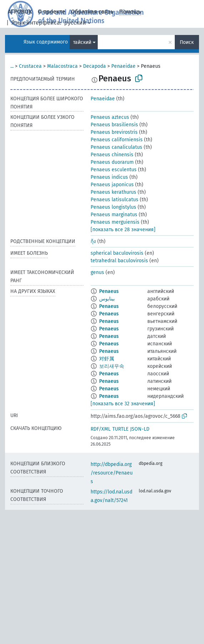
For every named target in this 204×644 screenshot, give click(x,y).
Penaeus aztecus (110, 117)
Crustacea (30, 66)
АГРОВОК (20, 12)
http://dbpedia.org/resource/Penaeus (112, 473)
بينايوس (107, 299)
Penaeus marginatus (114, 215)
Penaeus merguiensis (115, 222)
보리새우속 (112, 366)
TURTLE (120, 429)
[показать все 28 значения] (123, 230)
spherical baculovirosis (117, 253)
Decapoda (95, 66)
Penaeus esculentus (114, 170)
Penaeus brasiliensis (114, 125)
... (12, 66)
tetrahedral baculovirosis (119, 261)
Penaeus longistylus (113, 207)
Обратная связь (92, 12)
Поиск (187, 42)
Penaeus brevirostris (114, 132)
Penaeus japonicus (112, 185)
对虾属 (107, 359)
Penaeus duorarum (112, 162)
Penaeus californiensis (117, 140)
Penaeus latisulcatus (114, 200)
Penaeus (109, 291)
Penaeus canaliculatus (116, 147)
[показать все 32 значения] (123, 404)
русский (75, 23)
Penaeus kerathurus (113, 192)
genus (97, 272)
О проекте (52, 12)
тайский (82, 42)
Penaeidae (123, 66)
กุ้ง (93, 241)
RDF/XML (101, 429)
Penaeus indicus (109, 177)
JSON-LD (140, 429)
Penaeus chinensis (112, 155)
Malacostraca (62, 66)
